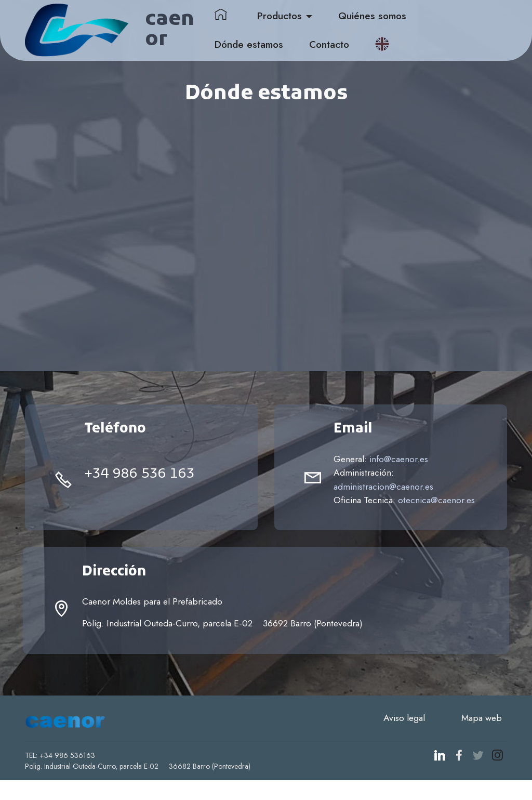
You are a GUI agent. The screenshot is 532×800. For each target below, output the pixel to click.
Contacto (353, 46)
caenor (189, 32)
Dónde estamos (272, 46)
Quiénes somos (396, 18)
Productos (303, 18)
